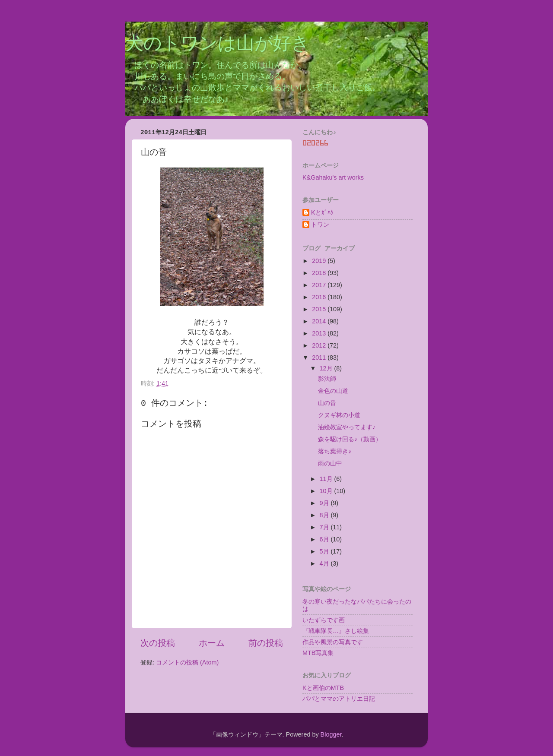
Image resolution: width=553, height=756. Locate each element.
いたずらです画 (324, 620)
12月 (327, 368)
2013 (320, 333)
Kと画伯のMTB (323, 688)
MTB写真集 (318, 653)
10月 (327, 491)
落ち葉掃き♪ (335, 451)
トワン (320, 225)
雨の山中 (330, 463)
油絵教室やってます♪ (347, 427)
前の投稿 (266, 643)
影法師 (327, 379)
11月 (327, 479)
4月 (325, 563)
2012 (320, 345)
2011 (320, 357)
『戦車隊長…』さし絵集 (336, 631)
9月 (325, 503)
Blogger (331, 734)
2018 (320, 273)
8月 (325, 515)
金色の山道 (333, 391)
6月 (325, 539)
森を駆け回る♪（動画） (350, 439)
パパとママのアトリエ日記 (339, 699)
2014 (320, 321)
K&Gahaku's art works (333, 177)
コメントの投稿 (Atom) (187, 662)
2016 (320, 297)
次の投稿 (158, 643)
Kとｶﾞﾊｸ (322, 212)
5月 (325, 551)
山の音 (327, 403)
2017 (320, 285)
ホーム (212, 643)
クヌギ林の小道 (339, 415)
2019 (320, 261)
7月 (325, 527)
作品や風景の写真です (333, 642)
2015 (320, 309)
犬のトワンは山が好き (218, 44)
